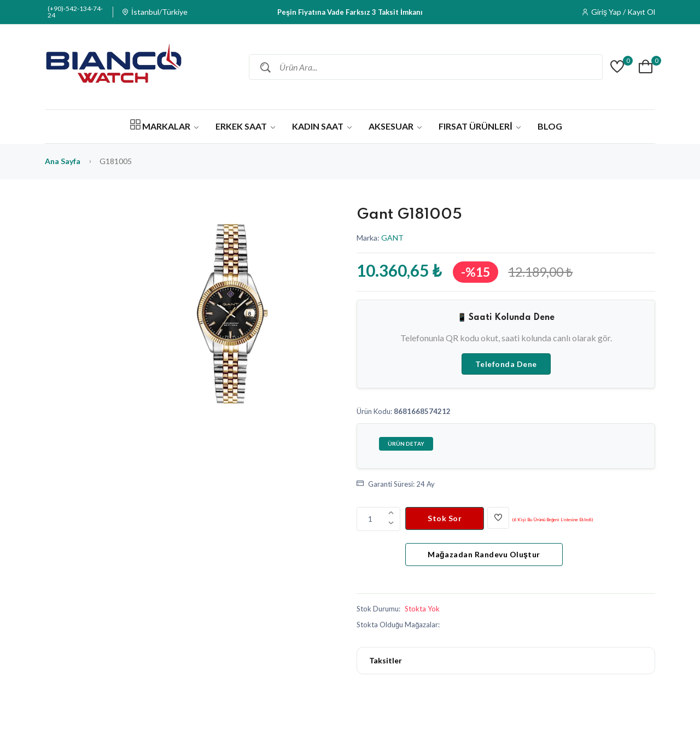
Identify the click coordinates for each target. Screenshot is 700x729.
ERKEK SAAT (245, 126)
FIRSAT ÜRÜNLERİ (479, 126)
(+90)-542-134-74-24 (75, 12)
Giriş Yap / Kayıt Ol (623, 12)
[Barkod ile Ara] (593, 67)
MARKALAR (164, 126)
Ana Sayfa (63, 161)
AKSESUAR (395, 126)
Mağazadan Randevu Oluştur (484, 554)
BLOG (550, 126)
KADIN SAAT (322, 126)
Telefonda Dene (506, 364)
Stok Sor (445, 518)
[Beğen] (498, 518)
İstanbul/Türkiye (159, 12)
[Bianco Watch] (113, 67)
